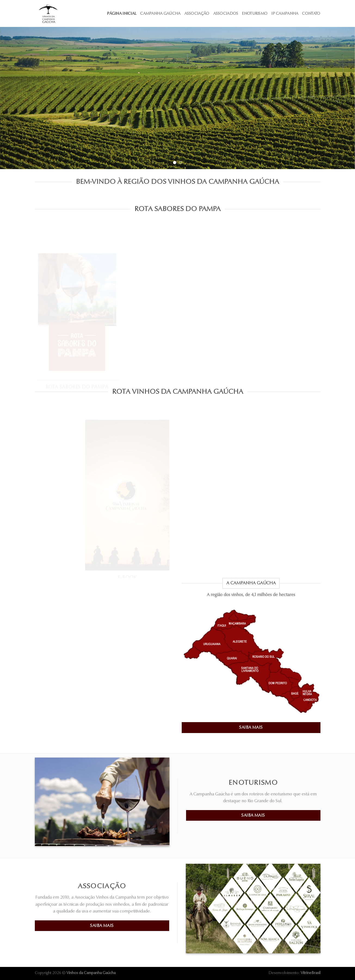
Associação (197, 13)
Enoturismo (255, 13)
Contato (311, 13)
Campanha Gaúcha (160, 13)
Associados (226, 13)
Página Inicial (122, 13)
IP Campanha (285, 13)
